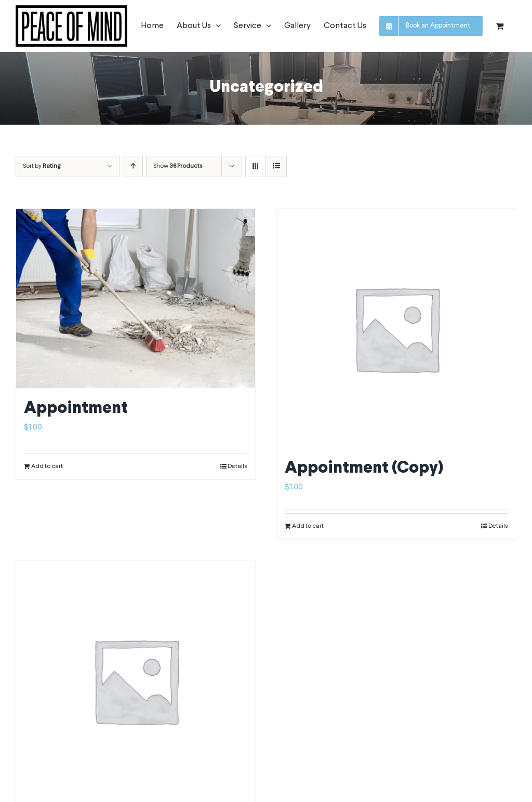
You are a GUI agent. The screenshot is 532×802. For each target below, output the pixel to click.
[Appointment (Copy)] (396, 328)
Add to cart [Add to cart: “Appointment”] (47, 466)
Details (237, 466)
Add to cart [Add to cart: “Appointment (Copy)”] (308, 526)
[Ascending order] (133, 166)
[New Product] (136, 680)
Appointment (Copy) (364, 469)
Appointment (76, 409)
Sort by (42, 166)
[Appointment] (136, 298)
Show (178, 166)
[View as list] (276, 166)
